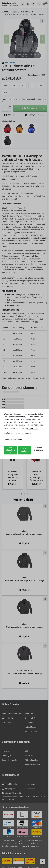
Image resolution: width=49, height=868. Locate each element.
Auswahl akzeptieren (38, 450)
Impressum (28, 433)
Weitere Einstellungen (13, 439)
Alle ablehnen (25, 450)
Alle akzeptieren (11, 450)
